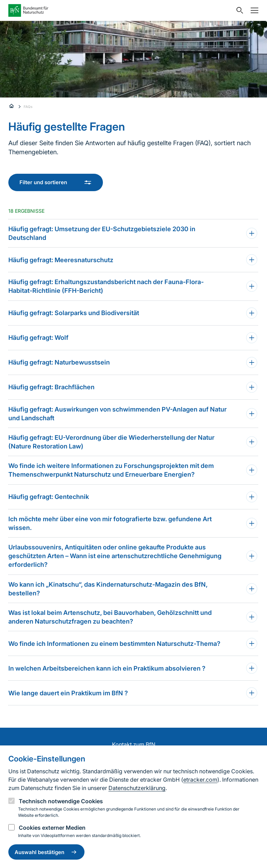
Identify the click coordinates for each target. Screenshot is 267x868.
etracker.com (200, 780)
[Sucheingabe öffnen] (238, 10)
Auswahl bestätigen (46, 852)
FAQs (28, 107)
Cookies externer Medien (52, 828)
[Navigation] (253, 10)
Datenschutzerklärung (137, 788)
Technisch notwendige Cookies (61, 801)
